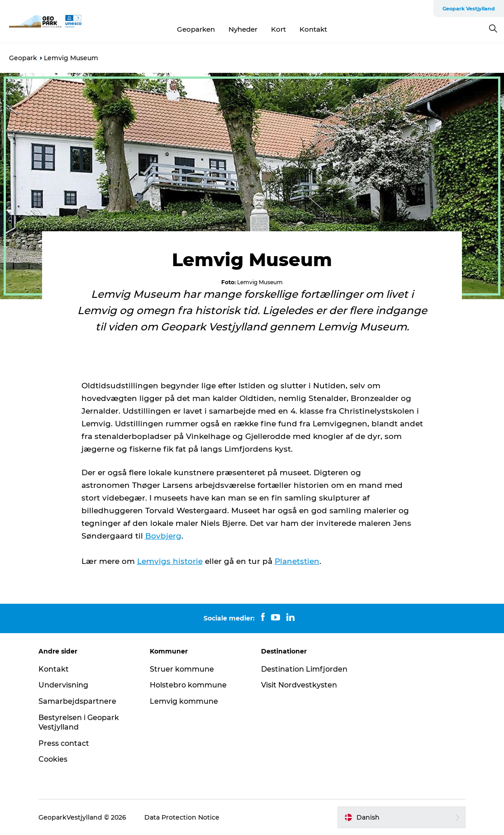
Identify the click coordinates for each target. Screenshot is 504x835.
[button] (402, 817)
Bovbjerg (163, 536)
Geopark (23, 58)
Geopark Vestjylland (469, 9)
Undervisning (63, 685)
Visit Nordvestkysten (299, 685)
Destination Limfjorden (304, 669)
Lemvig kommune (184, 701)
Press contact (64, 743)
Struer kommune (182, 669)
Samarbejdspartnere (77, 701)
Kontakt (313, 29)
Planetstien (297, 561)
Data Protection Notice (182, 817)
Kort (278, 29)
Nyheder (243, 29)
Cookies (53, 759)
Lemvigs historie (170, 561)
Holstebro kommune (188, 685)
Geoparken (196, 29)
